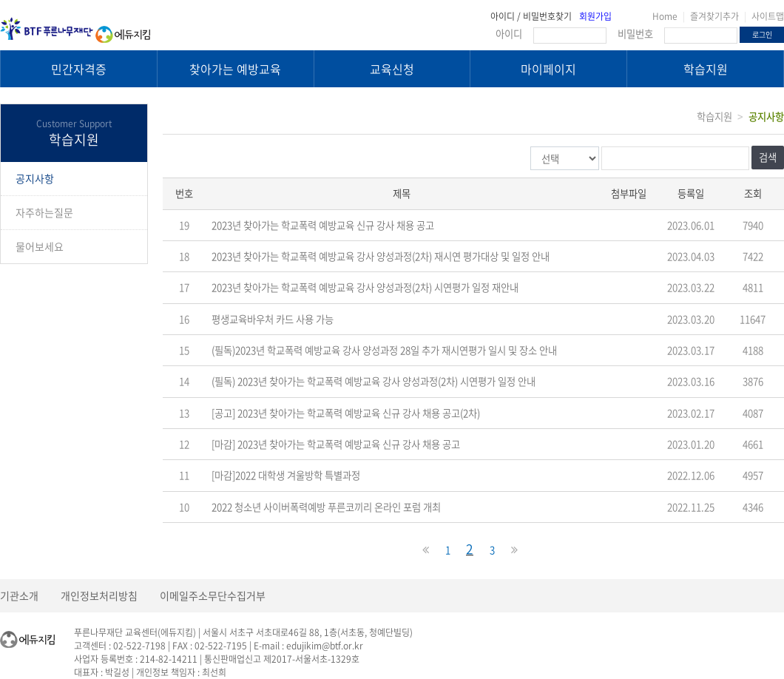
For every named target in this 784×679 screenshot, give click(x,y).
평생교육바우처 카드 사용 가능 (273, 319)
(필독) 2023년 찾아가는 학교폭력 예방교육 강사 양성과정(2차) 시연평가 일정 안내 (374, 381)
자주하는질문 (44, 212)
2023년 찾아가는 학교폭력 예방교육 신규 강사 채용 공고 (323, 225)
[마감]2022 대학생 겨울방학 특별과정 (286, 475)
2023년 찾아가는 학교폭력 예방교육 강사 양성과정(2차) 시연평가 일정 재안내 (365, 287)
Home (665, 16)
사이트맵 (768, 16)
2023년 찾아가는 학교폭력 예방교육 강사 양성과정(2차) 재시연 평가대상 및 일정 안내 (381, 256)
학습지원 (706, 69)
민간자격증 (79, 69)
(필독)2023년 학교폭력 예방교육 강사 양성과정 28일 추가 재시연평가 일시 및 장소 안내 (384, 350)
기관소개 (19, 595)
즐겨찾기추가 (714, 16)
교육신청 (392, 69)
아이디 (509, 34)
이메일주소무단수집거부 (213, 595)
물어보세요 (40, 246)
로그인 (762, 34)
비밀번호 (635, 34)
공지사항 (35, 178)
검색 (768, 157)
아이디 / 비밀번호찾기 (531, 16)
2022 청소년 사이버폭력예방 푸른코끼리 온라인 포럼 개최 (326, 507)
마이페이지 (548, 69)
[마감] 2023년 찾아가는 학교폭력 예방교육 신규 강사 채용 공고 (336, 444)
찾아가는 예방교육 (235, 69)
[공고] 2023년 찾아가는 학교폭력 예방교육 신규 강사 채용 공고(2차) (346, 413)
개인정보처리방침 (99, 595)
